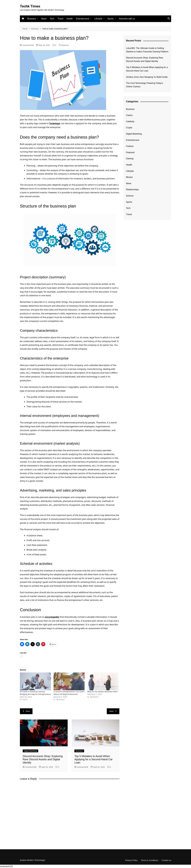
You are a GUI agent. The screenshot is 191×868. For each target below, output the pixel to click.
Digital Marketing (30, 751)
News (44, 19)
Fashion (130, 146)
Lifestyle (98, 19)
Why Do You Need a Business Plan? (102, 692)
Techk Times (31, 6)
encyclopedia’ (52, 617)
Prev (26, 711)
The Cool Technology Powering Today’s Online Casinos (145, 85)
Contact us (166, 860)
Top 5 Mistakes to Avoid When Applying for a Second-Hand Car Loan (94, 759)
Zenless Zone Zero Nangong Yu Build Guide (147, 77)
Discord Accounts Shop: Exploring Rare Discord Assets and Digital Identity (43, 759)
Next (113, 711)
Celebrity (130, 121)
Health (70, 19)
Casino (129, 115)
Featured (130, 152)
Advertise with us (127, 19)
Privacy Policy (131, 860)
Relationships (132, 190)
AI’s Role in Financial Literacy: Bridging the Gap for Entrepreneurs (35, 693)
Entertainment (83, 19)
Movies (129, 177)
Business (32, 19)
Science (130, 196)
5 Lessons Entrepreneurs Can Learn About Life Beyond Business (69, 693)
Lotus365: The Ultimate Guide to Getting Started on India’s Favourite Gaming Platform (147, 50)
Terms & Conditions (150, 860)
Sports (110, 19)
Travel (60, 19)
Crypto (129, 128)
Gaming (130, 159)
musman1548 (27, 45)
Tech (52, 19)
